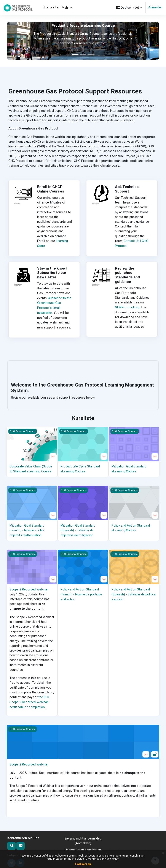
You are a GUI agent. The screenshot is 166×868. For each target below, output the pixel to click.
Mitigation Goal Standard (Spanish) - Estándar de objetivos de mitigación (78, 529)
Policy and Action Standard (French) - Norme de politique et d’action (81, 593)
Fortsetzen (83, 864)
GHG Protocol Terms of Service (66, 859)
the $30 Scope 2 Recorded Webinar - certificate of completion (30, 700)
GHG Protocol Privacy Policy (102, 859)
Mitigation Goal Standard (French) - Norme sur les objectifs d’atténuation (27, 529)
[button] (129, 8)
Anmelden (155, 8)
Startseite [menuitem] (51, 7)
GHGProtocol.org (127, 307)
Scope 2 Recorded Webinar (29, 588)
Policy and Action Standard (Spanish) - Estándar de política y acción (134, 593)
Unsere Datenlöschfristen (83, 847)
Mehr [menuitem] (65, 8)
